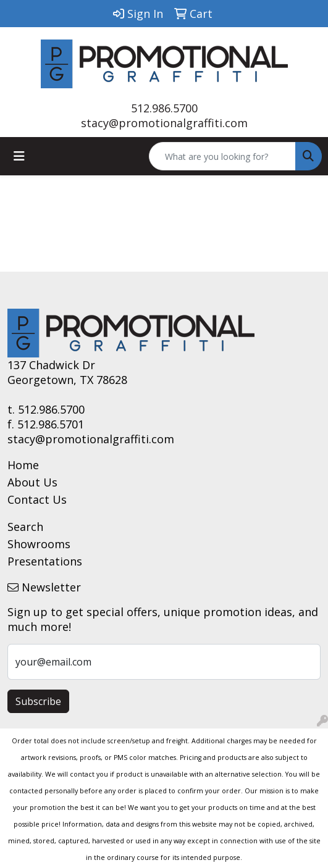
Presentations (45, 561)
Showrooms (39, 544)
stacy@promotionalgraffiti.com (164, 123)
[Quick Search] (222, 156)
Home (23, 465)
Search (25, 527)
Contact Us (37, 499)
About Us (32, 482)
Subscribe (38, 701)
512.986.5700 (164, 108)
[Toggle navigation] (19, 156)
